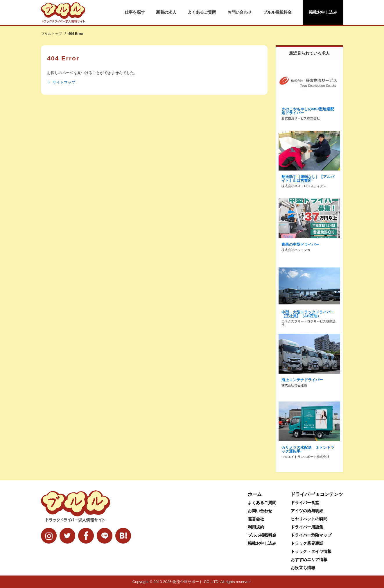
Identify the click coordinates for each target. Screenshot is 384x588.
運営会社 (256, 519)
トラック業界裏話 (307, 543)
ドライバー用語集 (307, 527)
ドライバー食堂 (305, 503)
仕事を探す (135, 12)
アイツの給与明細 (307, 511)
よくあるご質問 (202, 12)
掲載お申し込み (323, 12)
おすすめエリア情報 (309, 560)
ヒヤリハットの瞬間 (309, 519)
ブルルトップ (51, 34)
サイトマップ (61, 83)
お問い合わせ (240, 12)
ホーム (255, 494)
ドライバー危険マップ (311, 535)
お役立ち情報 (303, 568)
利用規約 (256, 527)
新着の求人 (166, 12)
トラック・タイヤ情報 (311, 551)
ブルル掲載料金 (277, 12)
